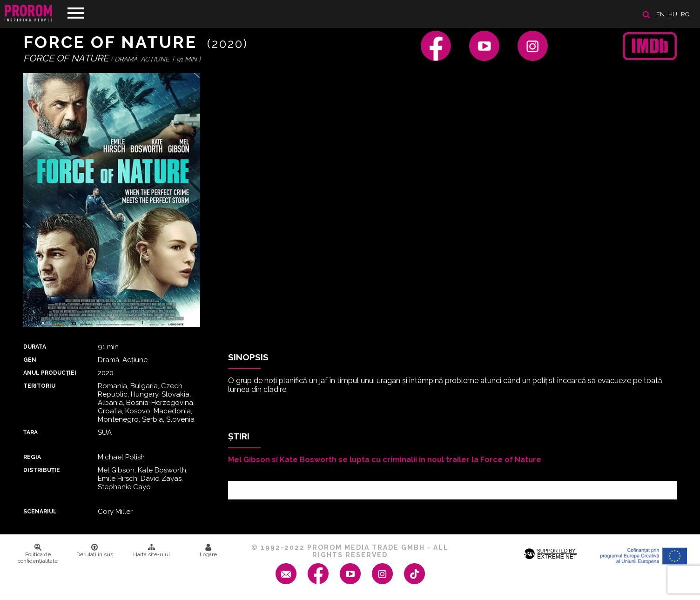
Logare (208, 551)
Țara (30, 432)
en (660, 14)
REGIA (32, 457)
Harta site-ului (151, 551)
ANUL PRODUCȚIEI (50, 373)
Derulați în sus (95, 551)
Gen (30, 360)
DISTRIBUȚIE (42, 470)
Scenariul (40, 512)
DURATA (35, 347)
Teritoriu (39, 386)
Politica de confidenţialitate (38, 554)
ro (685, 14)
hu (673, 14)
